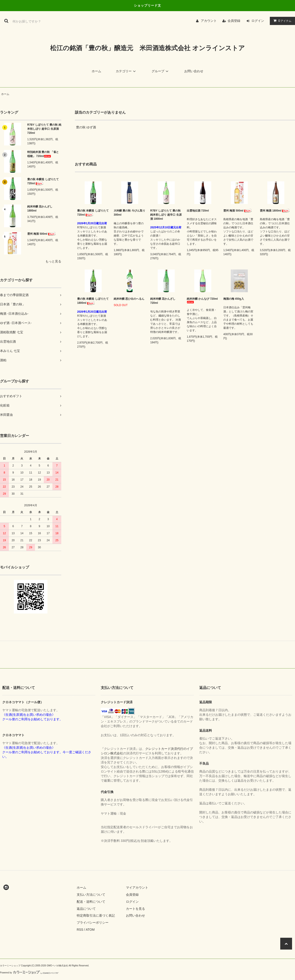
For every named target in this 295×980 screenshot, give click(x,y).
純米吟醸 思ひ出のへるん (129, 299)
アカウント (209, 21)
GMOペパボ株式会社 (57, 966)
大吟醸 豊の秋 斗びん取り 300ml (129, 213)
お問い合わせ (194, 71)
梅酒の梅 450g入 (234, 299)
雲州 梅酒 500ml (42, 234)
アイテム (281, 21)
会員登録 (234, 21)
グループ (161, 71)
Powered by (29, 973)
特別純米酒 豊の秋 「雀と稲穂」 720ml (43, 154)
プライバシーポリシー (93, 923)
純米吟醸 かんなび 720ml (202, 300)
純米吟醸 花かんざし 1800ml (40, 209)
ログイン (258, 21)
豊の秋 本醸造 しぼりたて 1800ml (93, 301)
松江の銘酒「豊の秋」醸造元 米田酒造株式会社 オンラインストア (147, 48)
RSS (80, 930)
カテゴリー (126, 71)
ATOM (90, 930)
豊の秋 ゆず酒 (86, 127)
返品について (86, 909)
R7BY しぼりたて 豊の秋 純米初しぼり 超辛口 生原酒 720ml (44, 129)
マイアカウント (137, 888)
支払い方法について (91, 895)
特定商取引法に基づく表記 (96, 915)
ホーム (96, 71)
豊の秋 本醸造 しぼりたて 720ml (43, 182)
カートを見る (135, 909)
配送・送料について (91, 902)
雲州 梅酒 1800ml (275, 211)
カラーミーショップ (10, 966)
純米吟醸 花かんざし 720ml (163, 301)
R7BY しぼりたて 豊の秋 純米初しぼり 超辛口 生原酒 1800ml (166, 215)
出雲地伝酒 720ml (198, 211)
